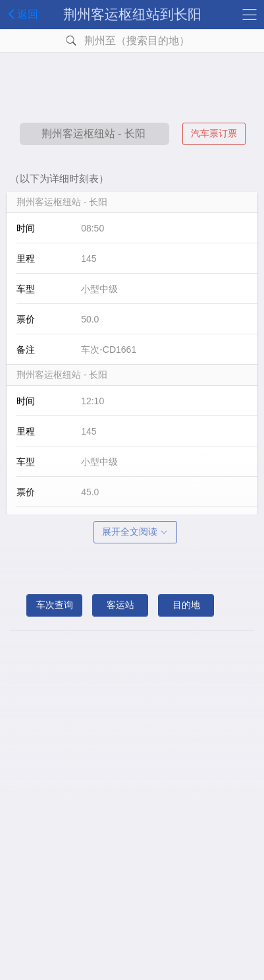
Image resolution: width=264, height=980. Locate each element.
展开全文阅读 (136, 532)
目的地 (186, 605)
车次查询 (55, 605)
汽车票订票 (214, 133)
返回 (21, 14)
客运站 (120, 605)
